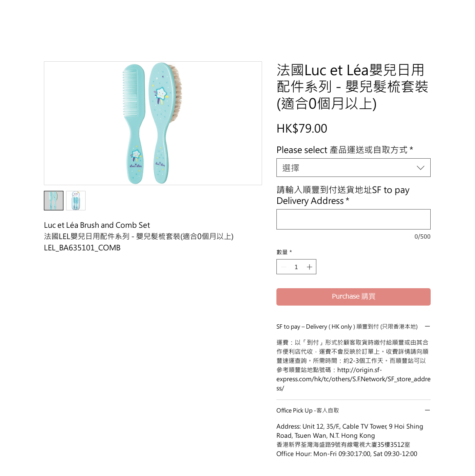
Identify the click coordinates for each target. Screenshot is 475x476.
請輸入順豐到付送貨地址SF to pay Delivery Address (343, 195)
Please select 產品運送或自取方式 (345, 149)
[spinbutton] (297, 267)
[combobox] (354, 168)
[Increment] (310, 267)
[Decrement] (283, 267)
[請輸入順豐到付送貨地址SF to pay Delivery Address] (354, 219)
